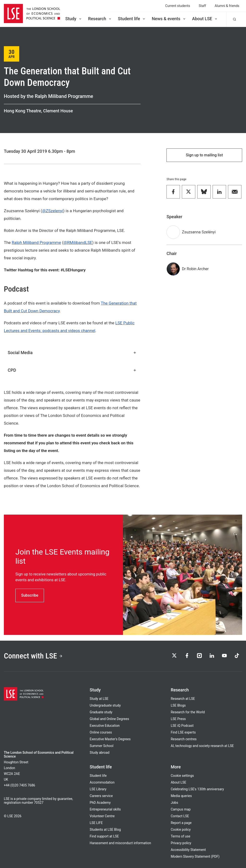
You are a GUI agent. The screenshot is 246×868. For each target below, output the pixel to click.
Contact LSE (180, 816)
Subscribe (30, 595)
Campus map (181, 809)
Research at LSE (183, 699)
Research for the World (188, 712)
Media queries (181, 796)
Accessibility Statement (188, 850)
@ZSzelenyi (53, 211)
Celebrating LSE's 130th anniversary (197, 789)
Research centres (184, 739)
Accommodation (102, 782)
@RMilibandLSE (78, 243)
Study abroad (99, 753)
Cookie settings (182, 776)
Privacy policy (181, 843)
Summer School (101, 746)
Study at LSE (99, 699)
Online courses (101, 732)
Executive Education (105, 726)
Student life (132, 19)
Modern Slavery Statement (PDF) (195, 856)
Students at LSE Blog (105, 830)
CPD (72, 370)
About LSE (205, 19)
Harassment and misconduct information (120, 843)
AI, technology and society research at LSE (202, 746)
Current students (178, 6)
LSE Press (178, 719)
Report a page (181, 823)
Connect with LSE (33, 656)
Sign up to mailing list (204, 155)
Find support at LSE (104, 836)
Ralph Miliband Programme (36, 243)
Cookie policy (181, 830)
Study (74, 19)
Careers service (101, 796)
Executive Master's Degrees (110, 739)
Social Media (72, 353)
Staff (202, 6)
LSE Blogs (178, 705)
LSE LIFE (96, 823)
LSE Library (98, 789)
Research (100, 19)
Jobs (175, 803)
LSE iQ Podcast (182, 726)
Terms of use (181, 836)
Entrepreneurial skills (105, 809)
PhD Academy (100, 803)
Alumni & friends (227, 6)
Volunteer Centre (102, 816)
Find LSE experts (183, 732)
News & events (169, 19)
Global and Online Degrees (109, 719)
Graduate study (101, 712)
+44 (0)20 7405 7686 (19, 785)
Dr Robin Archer (195, 269)
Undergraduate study (105, 705)
